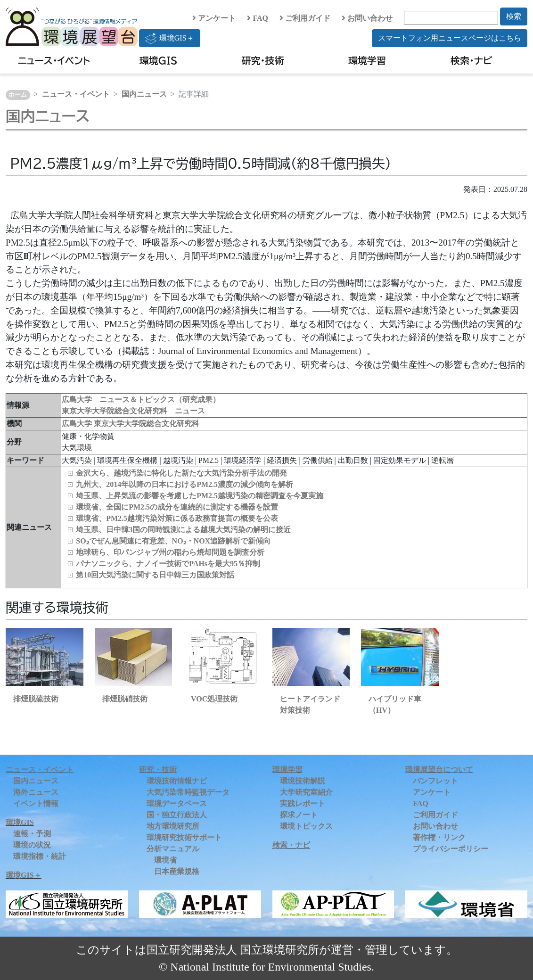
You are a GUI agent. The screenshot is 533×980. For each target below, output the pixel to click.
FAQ (258, 18)
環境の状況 (32, 845)
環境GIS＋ (170, 38)
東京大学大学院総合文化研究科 (147, 424)
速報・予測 (32, 834)
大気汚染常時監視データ (188, 792)
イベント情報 (36, 803)
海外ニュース (36, 792)
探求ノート (299, 815)
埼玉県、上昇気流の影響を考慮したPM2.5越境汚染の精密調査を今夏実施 (200, 496)
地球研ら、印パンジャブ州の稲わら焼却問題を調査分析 (170, 552)
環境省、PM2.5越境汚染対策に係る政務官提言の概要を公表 (177, 518)
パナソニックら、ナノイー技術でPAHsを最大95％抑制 (168, 564)
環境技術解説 (303, 781)
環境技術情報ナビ (177, 781)
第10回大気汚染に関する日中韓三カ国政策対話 (155, 575)
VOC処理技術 (214, 699)
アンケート (214, 18)
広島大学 (78, 424)
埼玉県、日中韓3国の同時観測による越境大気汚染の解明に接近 (183, 530)
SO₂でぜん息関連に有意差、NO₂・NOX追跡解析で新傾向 (173, 541)
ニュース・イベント (54, 60)
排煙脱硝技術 (125, 699)
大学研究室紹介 (306, 792)
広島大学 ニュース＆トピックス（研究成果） (141, 399)
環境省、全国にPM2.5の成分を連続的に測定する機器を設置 (177, 507)
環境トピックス (306, 826)
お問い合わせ (367, 18)
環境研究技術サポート (184, 837)
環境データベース (177, 803)
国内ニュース (144, 94)
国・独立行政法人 (177, 815)
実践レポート (303, 803)
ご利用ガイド (305, 18)
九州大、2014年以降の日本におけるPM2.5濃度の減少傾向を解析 (184, 484)
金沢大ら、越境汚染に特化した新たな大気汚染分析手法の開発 (181, 473)
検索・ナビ (471, 60)
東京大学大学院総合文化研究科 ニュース (133, 411)
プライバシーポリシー (451, 849)
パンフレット (435, 781)
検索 (514, 16)
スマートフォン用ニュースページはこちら (450, 38)
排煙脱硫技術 (36, 699)
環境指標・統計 (40, 856)
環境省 (165, 860)
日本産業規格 (177, 871)
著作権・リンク (439, 837)
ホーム (18, 95)
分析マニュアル (173, 849)
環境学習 (367, 60)
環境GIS (159, 60)
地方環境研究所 (173, 826)
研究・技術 (263, 60)
